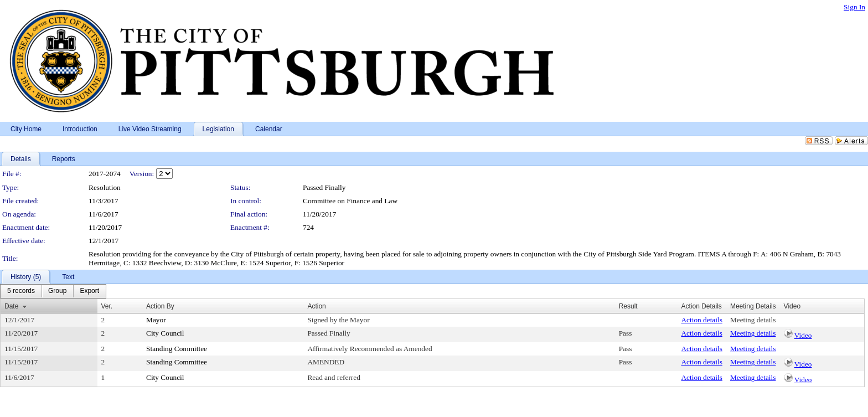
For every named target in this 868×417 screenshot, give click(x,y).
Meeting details (753, 320)
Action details (701, 320)
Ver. (107, 306)
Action (316, 306)
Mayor (156, 320)
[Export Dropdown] (89, 291)
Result (628, 306)
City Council (165, 333)
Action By (160, 306)
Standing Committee (177, 349)
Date (11, 306)
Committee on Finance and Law (350, 201)
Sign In (854, 7)
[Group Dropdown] (57, 291)
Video (803, 335)
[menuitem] (21, 291)
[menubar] (53, 291)
